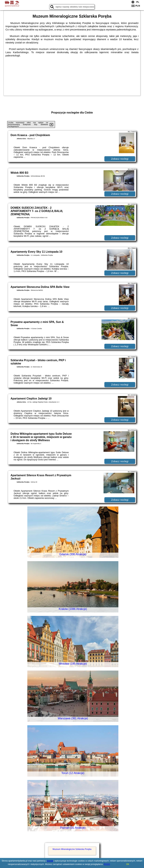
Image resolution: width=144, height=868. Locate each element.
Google (50, 861)
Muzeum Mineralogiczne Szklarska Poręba (72, 849)
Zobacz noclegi (120, 159)
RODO (107, 864)
